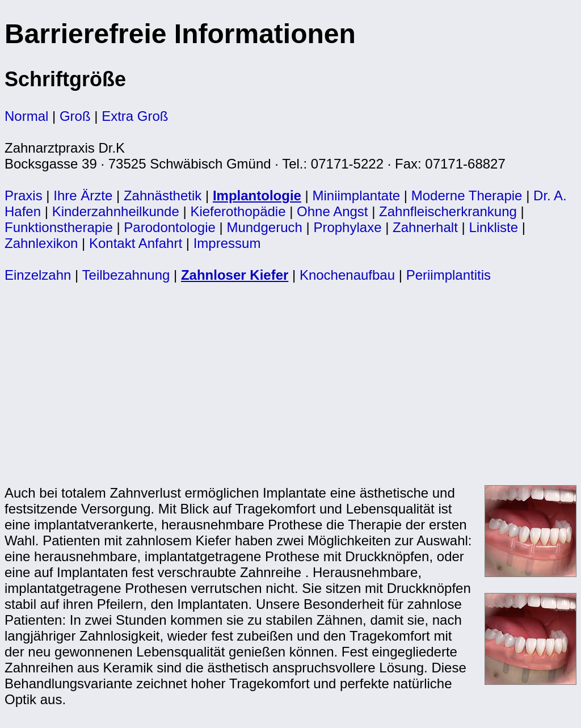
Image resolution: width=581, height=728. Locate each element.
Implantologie (257, 195)
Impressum (227, 243)
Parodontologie (169, 227)
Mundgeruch (264, 227)
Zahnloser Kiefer (235, 275)
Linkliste (493, 227)
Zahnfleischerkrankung (448, 211)
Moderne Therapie (467, 195)
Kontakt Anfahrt (136, 243)
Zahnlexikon (41, 243)
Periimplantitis (449, 275)
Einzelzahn (38, 275)
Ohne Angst (332, 211)
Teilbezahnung (126, 275)
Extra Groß (135, 116)
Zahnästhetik (163, 195)
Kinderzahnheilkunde (116, 211)
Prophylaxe (347, 227)
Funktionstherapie (59, 227)
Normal (26, 116)
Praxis (24, 195)
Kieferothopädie (238, 211)
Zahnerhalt (425, 227)
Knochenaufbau (347, 275)
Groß (75, 116)
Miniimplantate (356, 195)
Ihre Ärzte (83, 195)
